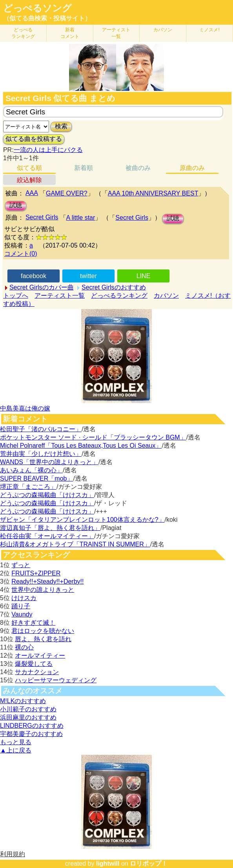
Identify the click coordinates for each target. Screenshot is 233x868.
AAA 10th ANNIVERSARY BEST (153, 193)
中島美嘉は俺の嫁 (25, 408)
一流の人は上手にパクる (48, 150)
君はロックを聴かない (43, 631)
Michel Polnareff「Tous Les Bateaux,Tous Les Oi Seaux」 (81, 446)
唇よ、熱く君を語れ (43, 639)
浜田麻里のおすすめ (28, 717)
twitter (88, 276)
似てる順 (29, 168)
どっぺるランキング (119, 296)
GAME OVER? (67, 193)
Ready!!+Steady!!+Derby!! (47, 581)
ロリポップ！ (149, 863)
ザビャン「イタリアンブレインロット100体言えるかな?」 (82, 520)
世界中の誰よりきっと (43, 590)
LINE (144, 276)
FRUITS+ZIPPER (36, 573)
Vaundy (22, 614)
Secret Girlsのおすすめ (114, 287)
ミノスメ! (209, 30)
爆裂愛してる (34, 664)
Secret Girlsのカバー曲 (42, 287)
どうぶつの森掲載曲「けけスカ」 (47, 495)
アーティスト (116, 33)
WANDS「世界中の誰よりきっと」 (49, 462)
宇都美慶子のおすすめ (31, 734)
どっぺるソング (37, 8)
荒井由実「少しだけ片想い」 (41, 454)
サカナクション (37, 672)
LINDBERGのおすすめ (32, 726)
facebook (34, 276)
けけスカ (24, 598)
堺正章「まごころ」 (28, 487)
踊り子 (21, 606)
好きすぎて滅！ (33, 623)
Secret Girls (42, 217)
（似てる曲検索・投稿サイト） (47, 18)
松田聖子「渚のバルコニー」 (41, 429)
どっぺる (23, 33)
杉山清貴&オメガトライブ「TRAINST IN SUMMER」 (75, 544)
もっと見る (16, 742)
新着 (70, 33)
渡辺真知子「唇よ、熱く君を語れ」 (50, 528)
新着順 (84, 168)
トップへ (16, 296)
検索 (61, 126)
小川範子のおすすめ (28, 709)
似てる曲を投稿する (34, 139)
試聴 (16, 205)
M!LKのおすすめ (23, 701)
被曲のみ (138, 168)
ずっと (21, 565)
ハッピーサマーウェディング (56, 680)
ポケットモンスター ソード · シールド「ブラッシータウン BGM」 (93, 437)
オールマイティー (40, 656)
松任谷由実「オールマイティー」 (47, 536)
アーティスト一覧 (60, 296)
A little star (81, 218)
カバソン (163, 30)
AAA (32, 193)
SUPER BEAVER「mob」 (36, 478)
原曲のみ (192, 168)
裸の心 (24, 647)
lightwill (108, 863)
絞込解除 (29, 180)
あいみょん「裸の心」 (31, 470)
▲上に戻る (16, 750)
